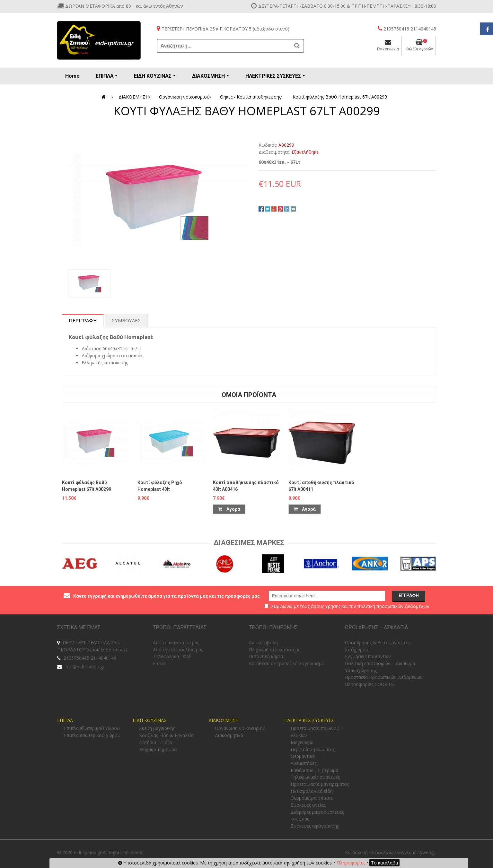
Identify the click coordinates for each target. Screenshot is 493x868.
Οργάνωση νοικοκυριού (186, 97)
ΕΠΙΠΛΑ (65, 720)
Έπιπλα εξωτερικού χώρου (92, 728)
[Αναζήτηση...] (224, 46)
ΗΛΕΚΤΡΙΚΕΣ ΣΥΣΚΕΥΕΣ (309, 720)
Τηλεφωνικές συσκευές (315, 777)
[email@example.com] (327, 596)
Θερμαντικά (303, 756)
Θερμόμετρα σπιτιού (312, 798)
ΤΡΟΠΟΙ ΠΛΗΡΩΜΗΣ (273, 627)
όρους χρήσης (326, 606)
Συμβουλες (126, 320)
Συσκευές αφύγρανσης (315, 826)
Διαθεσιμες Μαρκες (249, 543)
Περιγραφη (83, 320)
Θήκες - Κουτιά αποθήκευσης (252, 97)
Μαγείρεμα (302, 742)
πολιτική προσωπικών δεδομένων (393, 606)
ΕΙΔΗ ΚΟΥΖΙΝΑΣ (150, 720)
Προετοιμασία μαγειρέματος (320, 784)
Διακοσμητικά (229, 735)
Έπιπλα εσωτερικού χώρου (92, 735)
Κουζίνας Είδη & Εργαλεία (166, 735)
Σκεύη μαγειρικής (157, 728)
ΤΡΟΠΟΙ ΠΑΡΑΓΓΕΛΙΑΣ (180, 627)
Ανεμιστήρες (304, 763)
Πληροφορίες (351, 863)
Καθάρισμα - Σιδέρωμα (314, 770)
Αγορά (229, 509)
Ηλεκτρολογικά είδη (312, 791)
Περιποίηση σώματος (313, 749)
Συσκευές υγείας (308, 805)
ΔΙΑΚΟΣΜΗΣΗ (135, 97)
